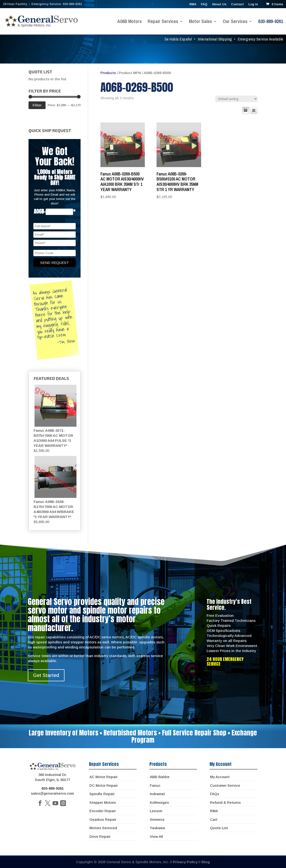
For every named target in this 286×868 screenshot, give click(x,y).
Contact (237, 4)
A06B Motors (129, 22)
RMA (193, 4)
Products (108, 73)
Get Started (46, 675)
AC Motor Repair (103, 777)
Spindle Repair (102, 794)
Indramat (157, 794)
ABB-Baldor (160, 777)
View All (156, 836)
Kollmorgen (159, 802)
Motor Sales (200, 22)
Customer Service (225, 785)
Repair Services (163, 22)
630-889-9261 (271, 22)
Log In (253, 4)
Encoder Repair (103, 811)
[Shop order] (236, 99)
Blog (206, 862)
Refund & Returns (225, 802)
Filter (37, 105)
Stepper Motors (103, 802)
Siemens (157, 819)
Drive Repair (100, 836)
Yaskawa (157, 828)
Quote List (219, 828)
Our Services (235, 22)
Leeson (156, 811)
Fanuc (155, 785)
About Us (219, 4)
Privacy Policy (185, 862)
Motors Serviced (103, 828)
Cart (214, 819)
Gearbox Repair (103, 819)
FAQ (204, 4)
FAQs (215, 794)
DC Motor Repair (104, 785)
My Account (220, 777)
